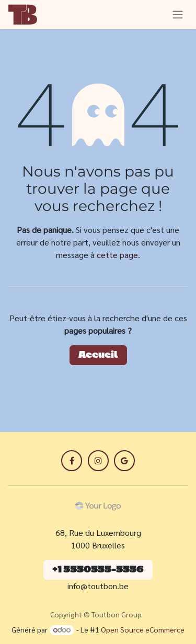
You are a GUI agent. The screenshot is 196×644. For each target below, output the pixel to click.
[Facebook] (72, 461)
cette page (117, 255)
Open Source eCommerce (143, 629)
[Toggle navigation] (178, 15)
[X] (98, 461)
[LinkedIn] (124, 461)
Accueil (98, 355)
